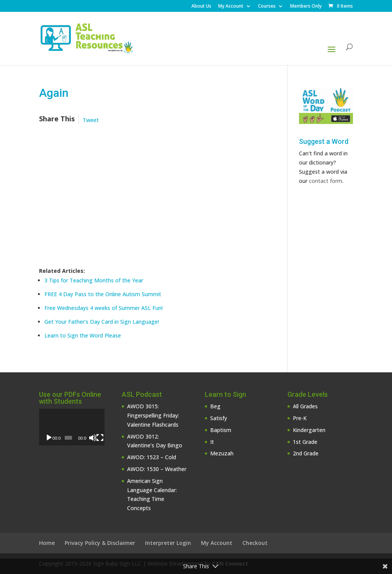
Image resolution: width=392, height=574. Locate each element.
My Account (231, 7)
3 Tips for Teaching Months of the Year (94, 280)
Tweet (91, 120)
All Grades (305, 406)
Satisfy (219, 418)
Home (47, 543)
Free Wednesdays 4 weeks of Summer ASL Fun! (104, 308)
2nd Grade (306, 453)
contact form (326, 181)
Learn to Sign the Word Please (83, 335)
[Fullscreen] (100, 438)
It (212, 442)
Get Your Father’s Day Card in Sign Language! (102, 322)
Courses (267, 7)
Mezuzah (222, 453)
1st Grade (305, 442)
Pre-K (300, 418)
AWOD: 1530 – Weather (157, 469)
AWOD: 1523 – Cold (152, 457)
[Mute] (93, 438)
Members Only (306, 7)
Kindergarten (309, 430)
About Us (201, 7)
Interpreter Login (168, 543)
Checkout (255, 543)
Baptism (221, 430)
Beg (215, 406)
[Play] (49, 438)
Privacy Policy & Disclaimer (100, 543)
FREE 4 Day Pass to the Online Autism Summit (103, 294)
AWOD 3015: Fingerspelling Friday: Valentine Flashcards (153, 415)
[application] (72, 427)
